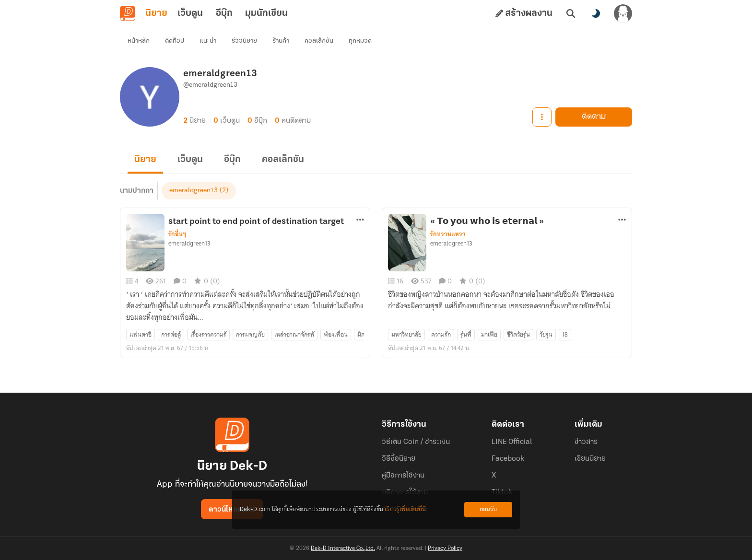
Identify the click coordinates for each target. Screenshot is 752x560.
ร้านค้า (281, 41)
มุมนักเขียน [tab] (266, 13)
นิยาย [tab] (156, 13)
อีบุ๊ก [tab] (224, 13)
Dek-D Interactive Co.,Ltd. (343, 548)
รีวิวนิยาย (244, 41)
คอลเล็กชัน (319, 41)
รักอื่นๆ (177, 234)
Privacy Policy (445, 548)
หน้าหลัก (139, 41)
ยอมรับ (488, 509)
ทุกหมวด (360, 41)
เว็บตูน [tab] (190, 13)
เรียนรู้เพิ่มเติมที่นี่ (405, 509)
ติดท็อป (175, 41)
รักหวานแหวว (448, 234)
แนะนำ (208, 41)
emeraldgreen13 (194, 191)
